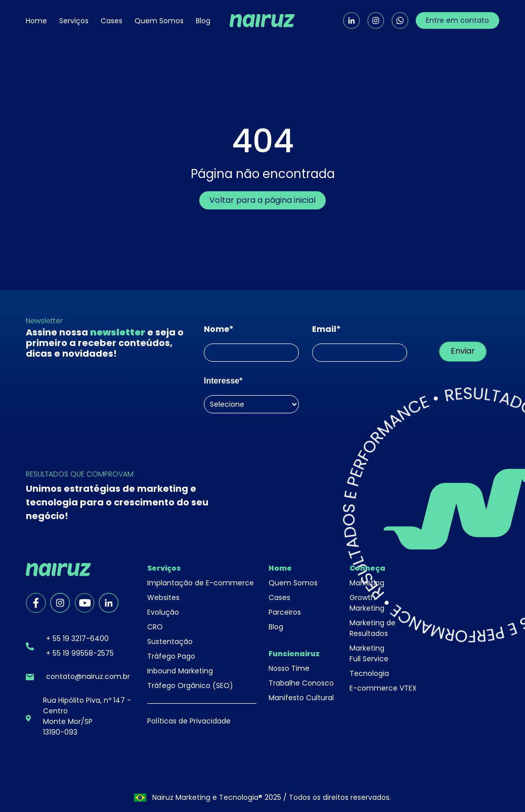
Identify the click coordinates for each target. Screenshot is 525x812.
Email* (326, 329)
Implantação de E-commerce (201, 583)
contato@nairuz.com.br (88, 676)
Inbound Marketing (180, 671)
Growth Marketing (367, 603)
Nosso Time (289, 668)
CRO (155, 627)
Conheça (367, 568)
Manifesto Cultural (301, 698)
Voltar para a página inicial (262, 200)
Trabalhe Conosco (301, 683)
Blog (203, 21)
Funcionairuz (294, 654)
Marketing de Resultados (373, 628)
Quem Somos (159, 21)
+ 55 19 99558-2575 (80, 653)
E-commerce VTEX (383, 688)
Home (36, 21)
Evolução (163, 612)
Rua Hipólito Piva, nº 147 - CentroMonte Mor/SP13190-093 (87, 716)
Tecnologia (369, 673)
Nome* (219, 329)
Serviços (74, 21)
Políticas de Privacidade (189, 721)
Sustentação (170, 642)
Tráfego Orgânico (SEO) (190, 686)
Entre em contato (457, 20)
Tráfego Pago (171, 656)
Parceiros (285, 612)
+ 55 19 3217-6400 (77, 638)
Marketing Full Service (369, 653)
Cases (112, 21)
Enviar (463, 351)
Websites (163, 597)
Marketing (367, 583)
